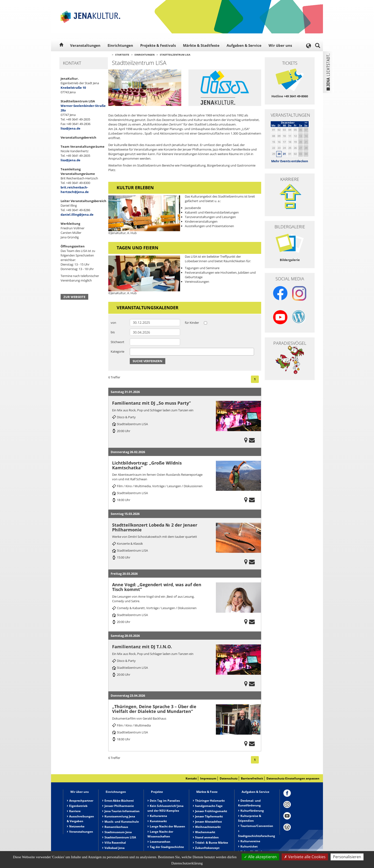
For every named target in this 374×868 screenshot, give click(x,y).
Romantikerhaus (116, 827)
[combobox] (192, 352)
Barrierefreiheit (252, 778)
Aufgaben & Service (244, 45)
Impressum (208, 778)
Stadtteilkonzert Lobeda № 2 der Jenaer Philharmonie (155, 527)
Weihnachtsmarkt (208, 827)
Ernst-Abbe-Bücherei (119, 801)
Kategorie (117, 351)
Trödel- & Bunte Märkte (212, 843)
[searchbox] (132, 352)
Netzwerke (77, 826)
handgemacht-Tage (209, 806)
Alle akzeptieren (260, 857)
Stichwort (117, 342)
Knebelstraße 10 (73, 88)
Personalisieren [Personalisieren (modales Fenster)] (347, 857)
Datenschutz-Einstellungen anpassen (293, 778)
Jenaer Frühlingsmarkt (211, 811)
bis (113, 332)
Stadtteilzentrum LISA (175, 55)
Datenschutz (229, 778)
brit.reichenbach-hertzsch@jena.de (75, 190)
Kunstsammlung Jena (120, 816)
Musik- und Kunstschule (122, 822)
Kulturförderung (252, 811)
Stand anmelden (207, 837)
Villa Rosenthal (115, 843)
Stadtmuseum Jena (118, 832)
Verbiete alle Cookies (305, 857)
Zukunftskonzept (207, 848)
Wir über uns (280, 45)
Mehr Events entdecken (290, 161)
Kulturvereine (250, 841)
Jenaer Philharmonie (119, 806)
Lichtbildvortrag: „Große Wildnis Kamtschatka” (147, 465)
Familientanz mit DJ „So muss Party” (151, 403)
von (113, 323)
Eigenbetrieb (78, 806)
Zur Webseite (74, 297)
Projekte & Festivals (158, 45)
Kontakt (191, 778)
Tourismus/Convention (257, 826)
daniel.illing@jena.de (77, 214)
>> (306, 123)
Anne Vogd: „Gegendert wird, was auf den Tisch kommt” (157, 587)
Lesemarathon (160, 842)
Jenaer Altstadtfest (208, 822)
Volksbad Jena (114, 848)
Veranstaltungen (85, 45)
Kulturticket (249, 846)
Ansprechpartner (81, 801)
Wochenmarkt (205, 832)
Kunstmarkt (158, 821)
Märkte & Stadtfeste (201, 45)
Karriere (75, 811)
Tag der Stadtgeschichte (167, 847)
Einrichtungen (120, 45)
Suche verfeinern (148, 361)
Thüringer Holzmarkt (210, 801)
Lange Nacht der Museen (167, 826)
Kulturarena (158, 816)
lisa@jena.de (70, 128)
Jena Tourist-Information (122, 811)
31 (284, 154)
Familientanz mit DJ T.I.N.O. (142, 647)
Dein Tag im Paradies (165, 801)
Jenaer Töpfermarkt (209, 816)
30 (279, 154)
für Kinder (192, 323)
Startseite (122, 55)
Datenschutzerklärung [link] (187, 863)
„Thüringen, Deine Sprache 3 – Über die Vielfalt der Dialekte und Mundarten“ (154, 709)
